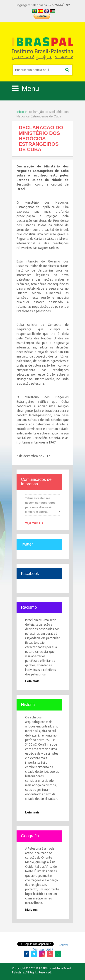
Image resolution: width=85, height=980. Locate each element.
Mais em (31, 910)
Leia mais (32, 681)
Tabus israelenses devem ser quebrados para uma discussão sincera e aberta (40, 505)
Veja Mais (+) (34, 523)
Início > (22, 112)
